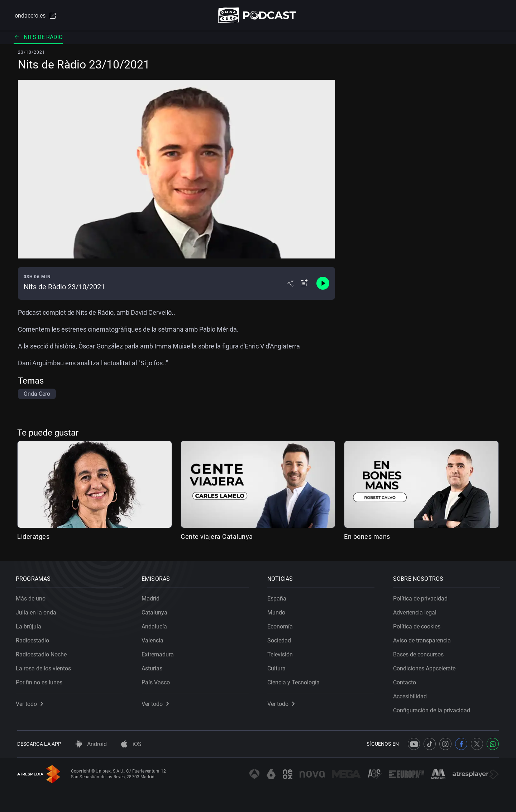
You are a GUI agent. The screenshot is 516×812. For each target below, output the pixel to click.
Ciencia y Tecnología (295, 681)
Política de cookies (418, 625)
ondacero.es (34, 16)
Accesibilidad (411, 695)
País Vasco (157, 681)
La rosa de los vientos (45, 667)
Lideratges (33, 537)
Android (91, 744)
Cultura (278, 667)
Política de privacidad (422, 597)
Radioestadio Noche (43, 653)
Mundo (278, 611)
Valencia (154, 639)
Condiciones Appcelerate (426, 667)
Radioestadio (34, 639)
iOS (131, 744)
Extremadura (159, 653)
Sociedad (281, 639)
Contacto (406, 681)
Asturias (153, 667)
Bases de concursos (420, 653)
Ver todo (31, 702)
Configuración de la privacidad (433, 709)
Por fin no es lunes (40, 681)
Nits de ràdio (38, 37)
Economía (281, 625)
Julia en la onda (37, 611)
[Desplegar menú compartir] (290, 284)
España (278, 597)
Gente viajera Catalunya (217, 537)
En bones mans (367, 537)
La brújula (30, 625)
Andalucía (156, 625)
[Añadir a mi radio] (304, 284)
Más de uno (32, 597)
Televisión (281, 653)
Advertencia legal (416, 611)
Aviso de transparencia (423, 639)
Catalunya (156, 611)
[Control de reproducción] (323, 284)
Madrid (152, 597)
